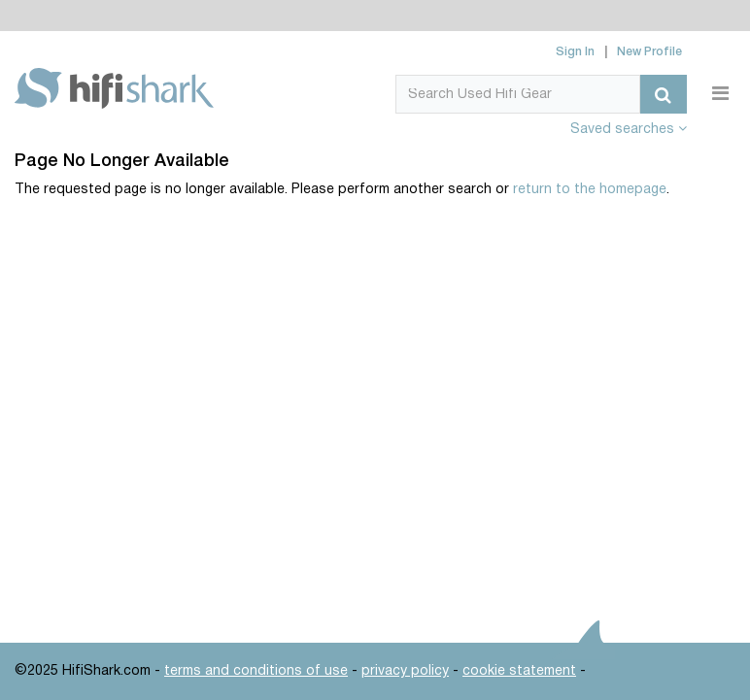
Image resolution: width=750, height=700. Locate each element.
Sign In (575, 52)
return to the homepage (590, 190)
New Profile (649, 52)
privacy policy (405, 671)
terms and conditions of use (256, 671)
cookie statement (519, 671)
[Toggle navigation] (720, 94)
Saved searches (629, 130)
